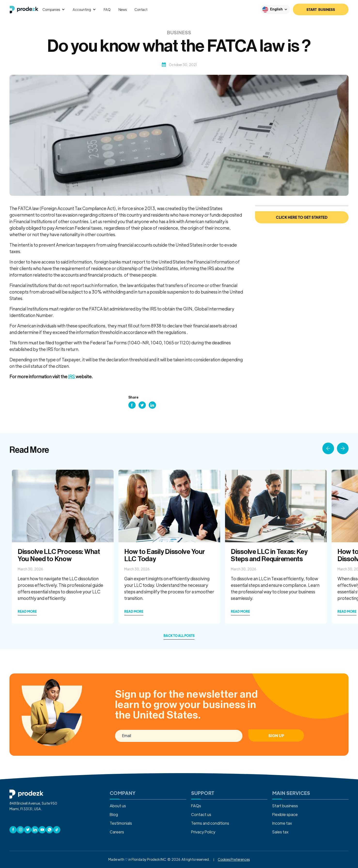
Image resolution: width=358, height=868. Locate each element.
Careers (117, 832)
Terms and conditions (210, 823)
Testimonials (121, 823)
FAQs (196, 806)
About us (118, 806)
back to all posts (179, 636)
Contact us (201, 814)
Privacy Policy (203, 832)
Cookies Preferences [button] (234, 859)
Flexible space (285, 814)
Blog (114, 814)
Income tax (282, 823)
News (123, 9)
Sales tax (280, 832)
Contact (141, 9)
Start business (285, 806)
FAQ (107, 9)
